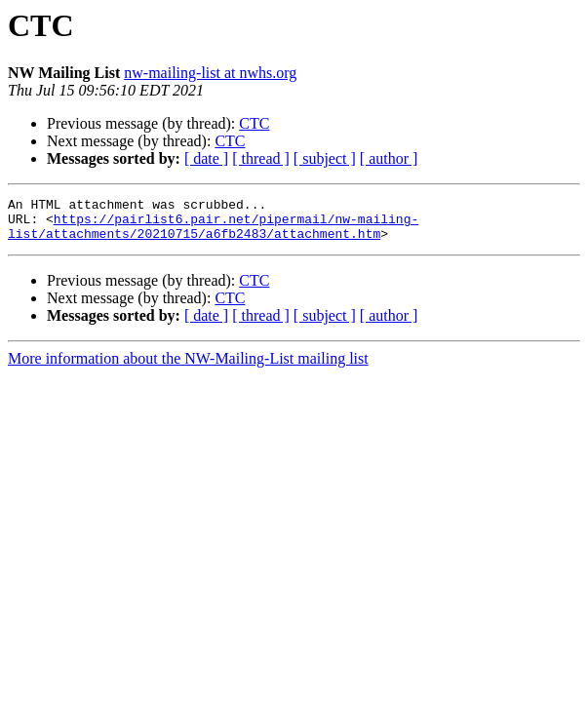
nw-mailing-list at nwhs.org (210, 73)
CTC (254, 123)
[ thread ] (261, 158)
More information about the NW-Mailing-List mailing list (188, 367)
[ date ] (206, 158)
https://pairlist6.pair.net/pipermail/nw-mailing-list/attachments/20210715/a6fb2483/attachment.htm (213, 233)
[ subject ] (325, 158)
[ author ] (389, 158)
